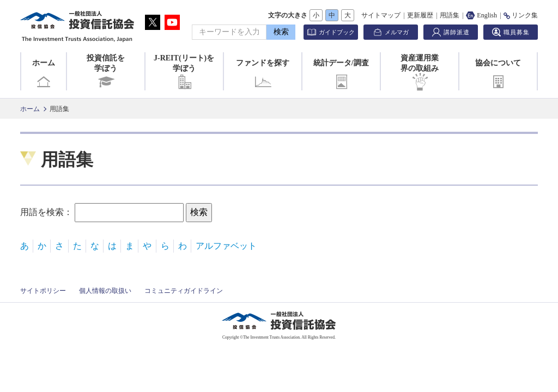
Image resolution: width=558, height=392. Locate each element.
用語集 (450, 15)
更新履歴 (420, 15)
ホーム (44, 75)
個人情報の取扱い (105, 291)
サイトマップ (381, 15)
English (481, 15)
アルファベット (226, 246)
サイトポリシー (43, 291)
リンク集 (521, 15)
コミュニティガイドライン (184, 291)
